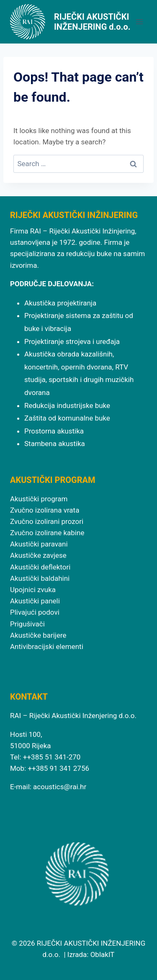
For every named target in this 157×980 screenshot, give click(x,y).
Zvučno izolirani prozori (47, 521)
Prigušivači (27, 624)
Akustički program (39, 499)
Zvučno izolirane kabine (47, 533)
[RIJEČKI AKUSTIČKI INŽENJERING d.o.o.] (71, 22)
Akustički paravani (39, 544)
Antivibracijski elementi (47, 646)
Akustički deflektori (40, 567)
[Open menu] (139, 22)
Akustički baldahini (40, 578)
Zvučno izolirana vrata (45, 510)
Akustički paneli (35, 601)
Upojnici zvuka (33, 590)
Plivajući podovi (35, 612)
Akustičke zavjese (38, 555)
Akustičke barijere (38, 635)
